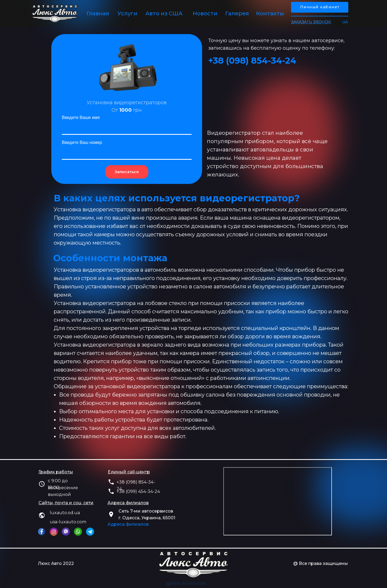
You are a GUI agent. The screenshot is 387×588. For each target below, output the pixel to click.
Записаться (127, 172)
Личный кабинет (320, 7)
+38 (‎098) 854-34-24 (252, 61)
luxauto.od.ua (65, 513)
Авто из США (164, 13)
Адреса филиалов (128, 524)
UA (345, 22)
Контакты (270, 13)
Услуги (127, 13)
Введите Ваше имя (81, 117)
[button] (311, 22)
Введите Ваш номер (82, 142)
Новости (205, 13)
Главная (98, 13)
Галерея (237, 13)
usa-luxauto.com (68, 522)
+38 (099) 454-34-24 (138, 491)
